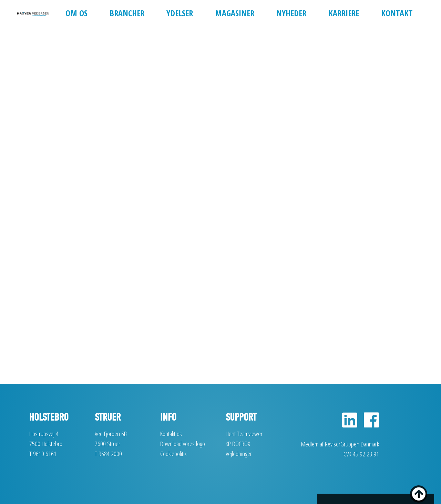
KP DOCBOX (238, 443)
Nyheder (291, 13)
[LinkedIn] (350, 424)
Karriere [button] (344, 13)
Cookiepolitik (173, 453)
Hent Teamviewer (244, 434)
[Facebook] (369, 424)
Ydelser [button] (180, 13)
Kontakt (397, 13)
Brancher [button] (127, 13)
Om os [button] (76, 13)
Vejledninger (239, 453)
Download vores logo (183, 443)
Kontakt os (171, 434)
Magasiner (235, 13)
